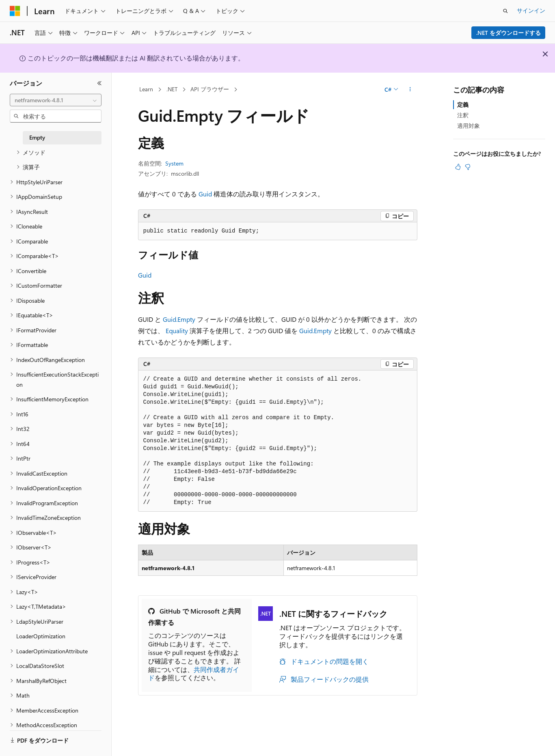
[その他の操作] (410, 90)
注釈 (463, 115)
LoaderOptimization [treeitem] (41, 636)
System (174, 163)
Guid (205, 194)
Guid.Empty (179, 319)
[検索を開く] (505, 11)
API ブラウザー (210, 89)
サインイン (531, 10)
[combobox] (56, 100)
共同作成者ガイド (194, 674)
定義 (463, 104)
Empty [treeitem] (37, 137)
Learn (146, 89)
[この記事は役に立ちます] (458, 167)
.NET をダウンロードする (509, 33)
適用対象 (469, 126)
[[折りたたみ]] (99, 83)
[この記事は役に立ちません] (468, 167)
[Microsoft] (15, 11)
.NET (172, 89)
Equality (177, 331)
